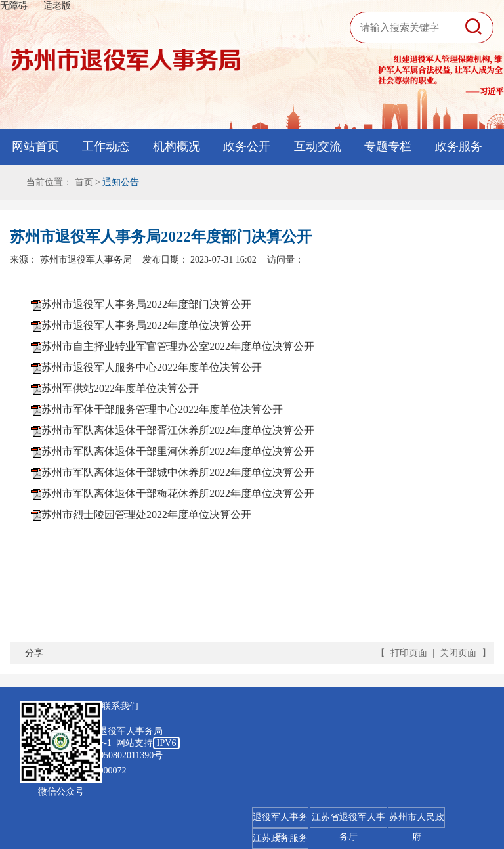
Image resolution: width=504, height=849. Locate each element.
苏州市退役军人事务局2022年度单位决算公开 (146, 325)
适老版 (57, 6)
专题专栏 (388, 146)
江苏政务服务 (280, 838)
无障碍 (14, 6)
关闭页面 (458, 653)
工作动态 (106, 146)
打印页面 (409, 653)
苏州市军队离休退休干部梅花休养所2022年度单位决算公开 (178, 493)
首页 (84, 182)
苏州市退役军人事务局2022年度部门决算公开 (146, 304)
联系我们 (120, 706)
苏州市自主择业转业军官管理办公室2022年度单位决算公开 (178, 346)
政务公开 (247, 146)
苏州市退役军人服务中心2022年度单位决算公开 (152, 367)
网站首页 (35, 146)
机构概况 (177, 146)
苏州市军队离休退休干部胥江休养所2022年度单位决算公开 (178, 430)
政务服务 (459, 146)
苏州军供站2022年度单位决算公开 (120, 388)
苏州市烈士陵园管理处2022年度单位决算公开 (146, 514)
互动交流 (318, 146)
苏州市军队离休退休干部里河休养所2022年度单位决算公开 (178, 451)
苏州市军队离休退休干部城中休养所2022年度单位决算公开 (178, 472)
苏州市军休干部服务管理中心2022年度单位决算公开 (162, 409)
